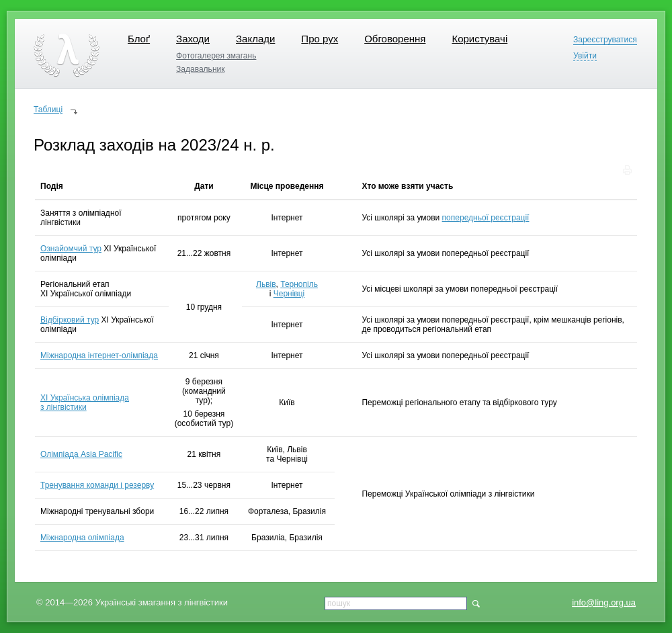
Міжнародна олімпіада (82, 538)
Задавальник (200, 69)
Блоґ (139, 39)
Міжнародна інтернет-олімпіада (99, 355)
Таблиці (48, 110)
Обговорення (395, 39)
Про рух (320, 39)
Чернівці (289, 294)
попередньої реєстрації (486, 218)
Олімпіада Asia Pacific (81, 454)
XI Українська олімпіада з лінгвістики (85, 403)
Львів (266, 284)
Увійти (585, 56)
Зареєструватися (605, 40)
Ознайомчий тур (71, 249)
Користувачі (479, 39)
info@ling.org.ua (604, 602)
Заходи (193, 39)
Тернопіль (299, 284)
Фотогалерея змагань (216, 56)
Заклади (255, 39)
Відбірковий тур (70, 320)
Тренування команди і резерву (97, 485)
